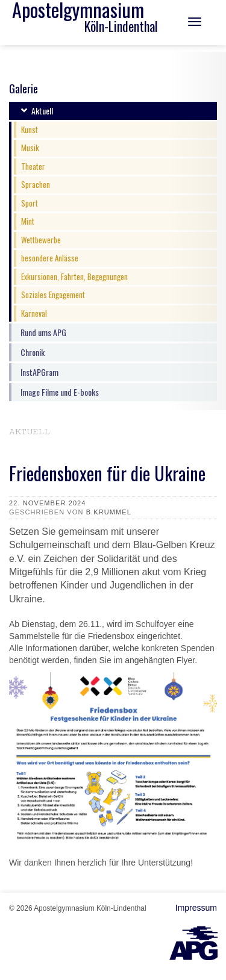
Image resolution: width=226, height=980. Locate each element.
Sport (30, 203)
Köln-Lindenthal (121, 26)
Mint (28, 221)
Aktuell (42, 111)
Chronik (33, 352)
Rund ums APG (43, 332)
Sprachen (36, 184)
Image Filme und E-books (60, 392)
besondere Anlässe (50, 258)
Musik (30, 148)
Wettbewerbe (41, 240)
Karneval (34, 313)
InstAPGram (39, 372)
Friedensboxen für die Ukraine (107, 473)
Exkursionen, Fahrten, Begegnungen (74, 276)
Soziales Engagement (53, 295)
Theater (33, 166)
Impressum (196, 908)
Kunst (30, 130)
